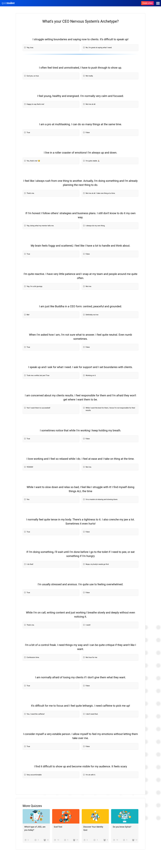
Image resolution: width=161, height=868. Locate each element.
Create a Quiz (147, 3)
